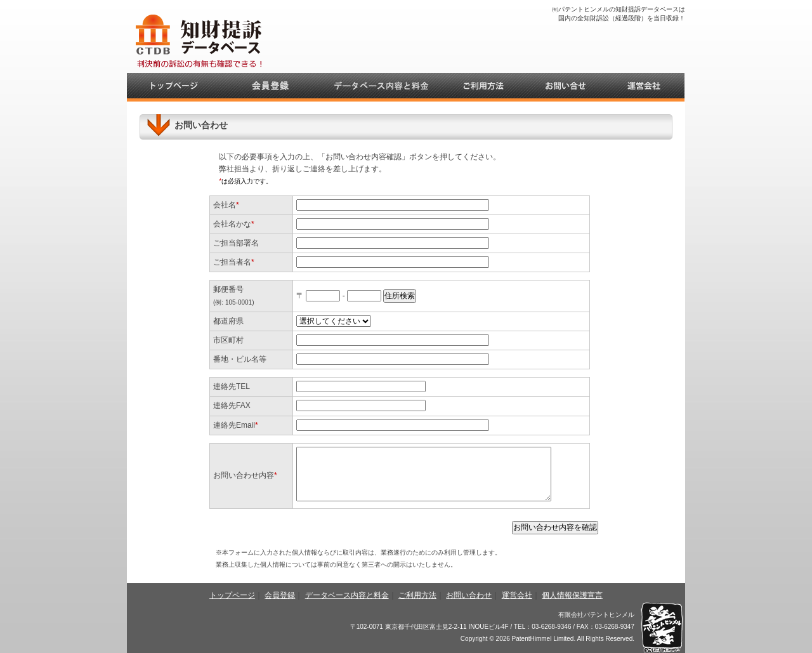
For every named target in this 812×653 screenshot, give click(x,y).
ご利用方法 (417, 595)
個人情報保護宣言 (572, 595)
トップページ (232, 595)
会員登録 (280, 595)
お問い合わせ (469, 595)
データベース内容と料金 (347, 595)
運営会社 (517, 595)
